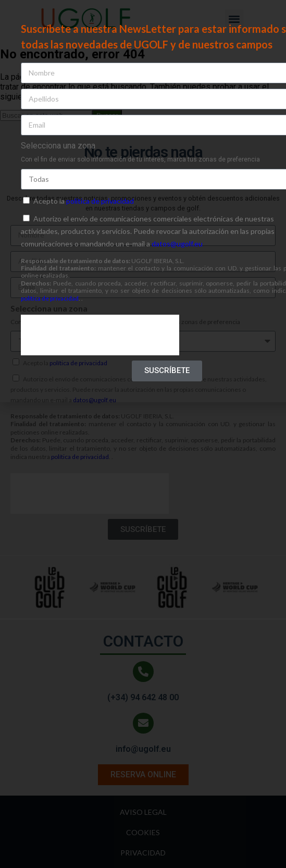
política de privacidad (100, 201)
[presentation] (100, 335)
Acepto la (84, 201)
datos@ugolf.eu (177, 244)
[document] (143, 434)
